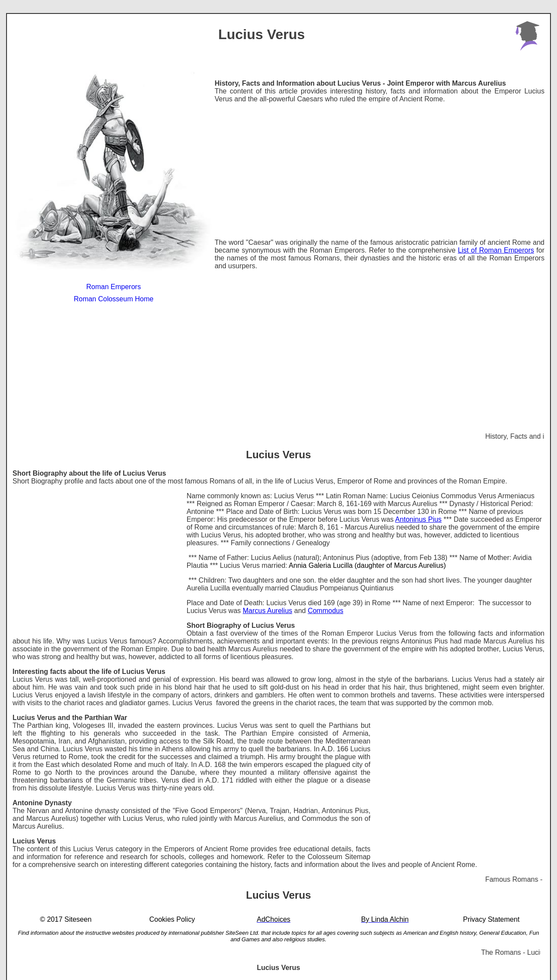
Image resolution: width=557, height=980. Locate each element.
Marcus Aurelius (268, 611)
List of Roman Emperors (496, 250)
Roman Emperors (113, 287)
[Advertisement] (379, 171)
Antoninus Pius (418, 519)
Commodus (325, 611)
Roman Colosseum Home (113, 299)
